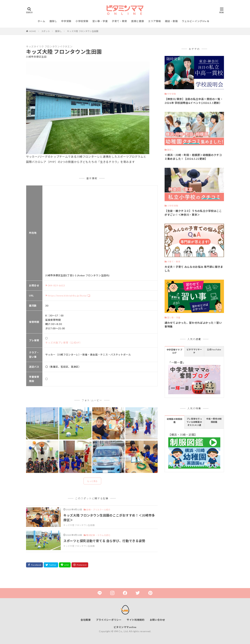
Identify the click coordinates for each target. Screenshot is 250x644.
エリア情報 (155, 21)
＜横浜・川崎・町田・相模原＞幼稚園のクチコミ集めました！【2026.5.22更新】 (193, 157)
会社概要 (86, 620)
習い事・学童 (100, 21)
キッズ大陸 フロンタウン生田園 (83, 31)
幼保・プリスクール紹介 (98, 510)
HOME (33, 31)
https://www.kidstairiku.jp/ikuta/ (68, 296)
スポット (46, 31)
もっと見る (92, 481)
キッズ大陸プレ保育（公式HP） (64, 343)
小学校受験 (82, 21)
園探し (53, 21)
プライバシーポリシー (109, 620)
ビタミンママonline (125, 627)
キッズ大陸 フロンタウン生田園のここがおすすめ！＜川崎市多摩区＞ (109, 518)
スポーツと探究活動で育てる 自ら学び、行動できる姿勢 (104, 541)
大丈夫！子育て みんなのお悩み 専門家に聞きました (194, 269)
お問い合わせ (157, 620)
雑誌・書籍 (171, 21)
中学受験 (66, 21)
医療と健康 (138, 21)
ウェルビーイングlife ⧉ (195, 21)
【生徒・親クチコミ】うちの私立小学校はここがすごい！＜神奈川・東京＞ (193, 213)
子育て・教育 (119, 21)
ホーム (41, 21)
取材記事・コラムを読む (98, 535)
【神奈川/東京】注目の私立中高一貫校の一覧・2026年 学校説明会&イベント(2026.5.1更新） (194, 101)
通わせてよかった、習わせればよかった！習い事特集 (193, 325)
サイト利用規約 (136, 620)
